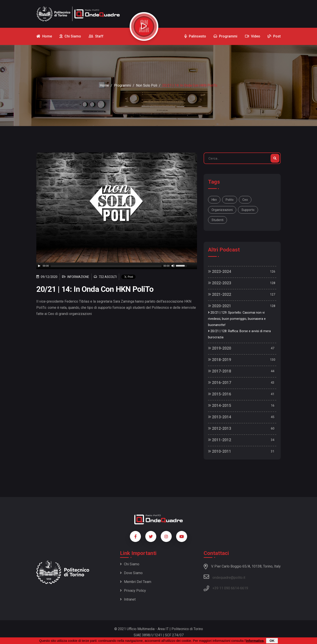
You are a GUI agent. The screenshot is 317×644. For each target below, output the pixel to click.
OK (272, 641)
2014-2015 (220, 405)
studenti (217, 220)
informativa (255, 641)
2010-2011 (220, 451)
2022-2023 (220, 283)
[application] (117, 266)
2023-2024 (220, 271)
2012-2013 (220, 428)
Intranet (128, 599)
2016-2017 (220, 382)
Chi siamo (130, 564)
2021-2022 (220, 294)
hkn (214, 200)
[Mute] (173, 266)
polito (230, 200)
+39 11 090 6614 (226, 588)
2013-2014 (220, 417)
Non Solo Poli (147, 85)
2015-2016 (220, 394)
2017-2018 (220, 371)
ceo (245, 200)
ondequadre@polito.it (224, 577)
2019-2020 (220, 348)
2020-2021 (220, 306)
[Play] (39, 266)
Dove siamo (131, 573)
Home (104, 85)
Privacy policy (133, 591)
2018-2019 (220, 360)
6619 (244, 588)
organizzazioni (222, 210)
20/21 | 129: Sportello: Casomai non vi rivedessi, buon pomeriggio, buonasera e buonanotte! (237, 319)
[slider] (106, 266)
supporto (248, 210)
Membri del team (136, 582)
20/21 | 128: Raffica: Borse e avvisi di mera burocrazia (239, 334)
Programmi (123, 85)
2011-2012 (220, 440)
